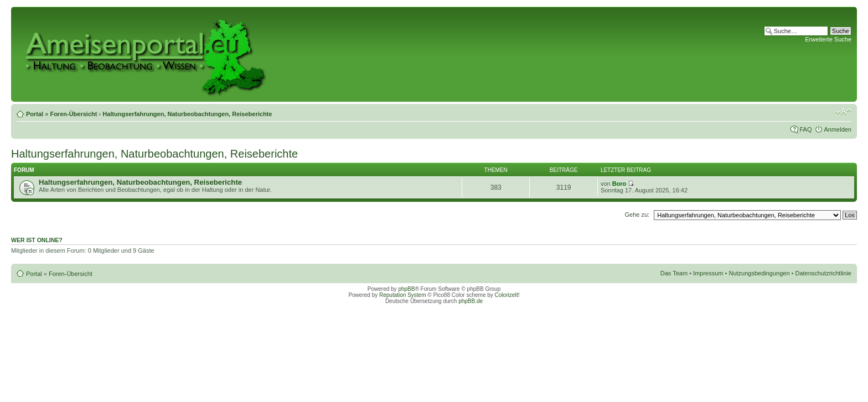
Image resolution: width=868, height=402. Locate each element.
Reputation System (403, 295)
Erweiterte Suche (828, 39)
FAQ (805, 129)
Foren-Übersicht (73, 114)
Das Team (674, 273)
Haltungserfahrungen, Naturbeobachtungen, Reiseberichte (187, 114)
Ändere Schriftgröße (843, 112)
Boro (619, 184)
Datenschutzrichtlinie (824, 273)
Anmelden (838, 129)
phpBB (406, 289)
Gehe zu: (637, 215)
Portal (35, 114)
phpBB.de (471, 301)
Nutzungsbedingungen (759, 273)
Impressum (708, 273)
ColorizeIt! (507, 295)
